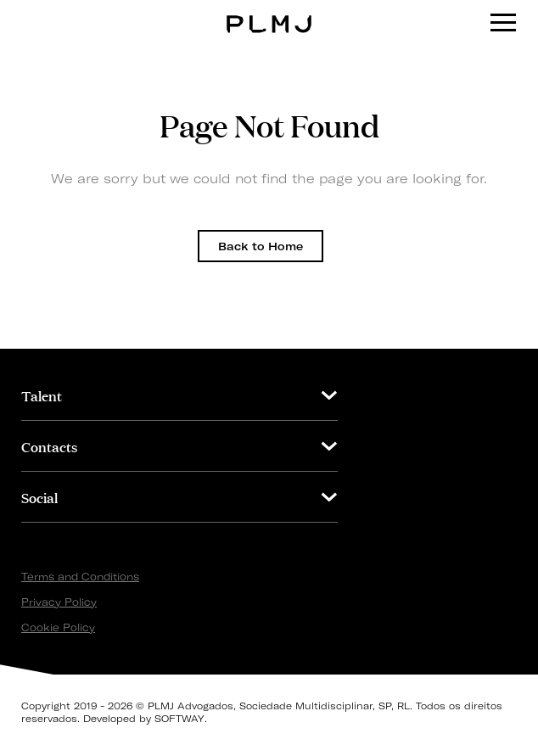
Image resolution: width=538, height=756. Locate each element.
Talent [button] (42, 395)
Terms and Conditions (80, 577)
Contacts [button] (49, 446)
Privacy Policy (59, 602)
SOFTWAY (179, 719)
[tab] (179, 395)
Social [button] (39, 497)
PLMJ (269, 11)
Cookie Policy (58, 627)
